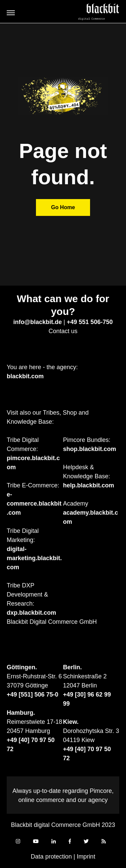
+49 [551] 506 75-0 (33, 695)
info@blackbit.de (38, 322)
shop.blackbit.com (90, 449)
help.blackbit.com (89, 485)
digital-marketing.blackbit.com (34, 558)
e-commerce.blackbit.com (34, 504)
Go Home (63, 207)
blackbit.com (25, 376)
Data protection (51, 857)
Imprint (86, 857)
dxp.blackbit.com (31, 613)
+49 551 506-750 (90, 322)
